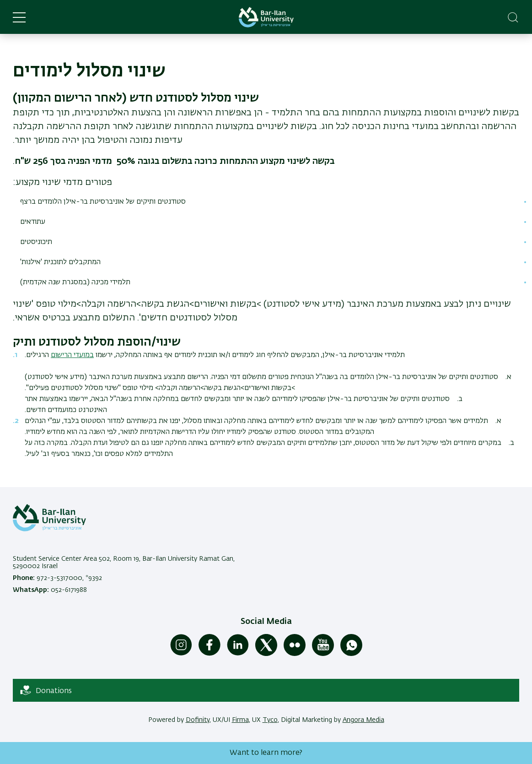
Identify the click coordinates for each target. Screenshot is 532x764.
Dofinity (198, 720)
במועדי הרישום (72, 355)
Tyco (270, 720)
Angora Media (363, 720)
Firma (240, 720)
